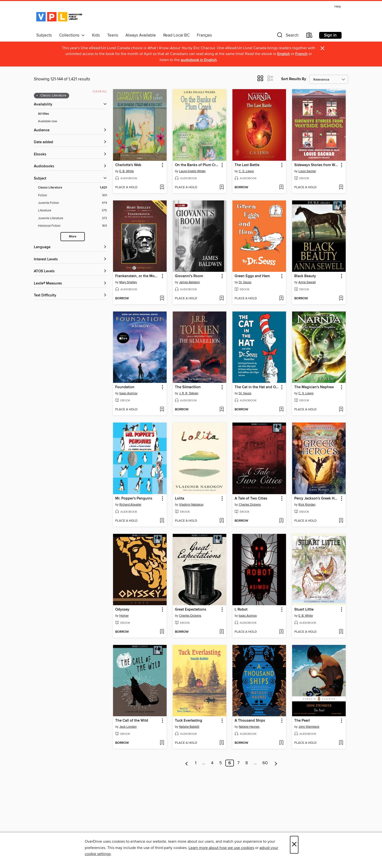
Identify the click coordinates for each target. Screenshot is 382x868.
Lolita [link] (180, 499)
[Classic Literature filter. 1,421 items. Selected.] (72, 188)
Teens (113, 35)
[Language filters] (70, 247)
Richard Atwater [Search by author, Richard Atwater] (130, 505)
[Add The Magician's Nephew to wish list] (341, 410)
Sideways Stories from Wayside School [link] (317, 165)
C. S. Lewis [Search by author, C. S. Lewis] (246, 171)
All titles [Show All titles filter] (43, 114)
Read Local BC (176, 35)
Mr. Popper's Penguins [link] (134, 499)
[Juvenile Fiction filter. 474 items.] (72, 203)
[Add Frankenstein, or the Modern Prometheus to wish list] (162, 299)
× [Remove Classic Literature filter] (37, 96)
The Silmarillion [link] (188, 387)
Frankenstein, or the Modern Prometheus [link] (138, 276)
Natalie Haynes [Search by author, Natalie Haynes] (249, 727)
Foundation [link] (125, 387)
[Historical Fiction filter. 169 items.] (72, 226)
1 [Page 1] (196, 763)
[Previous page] (187, 763)
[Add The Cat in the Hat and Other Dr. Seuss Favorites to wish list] (281, 410)
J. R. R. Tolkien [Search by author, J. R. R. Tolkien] (189, 393)
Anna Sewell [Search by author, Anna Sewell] (307, 282)
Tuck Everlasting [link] (189, 721)
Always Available (141, 35)
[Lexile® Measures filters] (70, 284)
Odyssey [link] (122, 610)
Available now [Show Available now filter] (48, 121)
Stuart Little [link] (304, 610)
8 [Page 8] (247, 763)
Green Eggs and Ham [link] (252, 276)
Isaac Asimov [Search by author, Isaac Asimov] (128, 393)
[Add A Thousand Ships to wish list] (281, 743)
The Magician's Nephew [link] (314, 387)
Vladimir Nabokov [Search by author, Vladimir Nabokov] (191, 505)
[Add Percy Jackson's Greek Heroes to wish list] (341, 521)
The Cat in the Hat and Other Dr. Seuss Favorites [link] (257, 387)
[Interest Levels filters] (70, 259)
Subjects (44, 35)
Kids (96, 35)
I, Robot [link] (241, 610)
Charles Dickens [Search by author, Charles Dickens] (250, 505)
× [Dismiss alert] (322, 48)
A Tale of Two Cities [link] (251, 499)
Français (204, 35)
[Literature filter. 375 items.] (72, 211)
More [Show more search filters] (73, 237)
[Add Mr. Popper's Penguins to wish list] (162, 521)
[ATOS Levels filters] (70, 271)
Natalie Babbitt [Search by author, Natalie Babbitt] (189, 727)
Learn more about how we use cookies (221, 848)
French (301, 54)
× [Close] (294, 845)
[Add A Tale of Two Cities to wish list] (281, 521)
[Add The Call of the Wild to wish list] (162, 743)
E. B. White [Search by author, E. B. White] (127, 171)
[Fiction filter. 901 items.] (72, 195)
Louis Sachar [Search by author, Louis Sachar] (307, 171)
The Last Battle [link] (247, 165)
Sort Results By (294, 79)
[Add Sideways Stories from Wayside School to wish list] (341, 188)
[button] (287, 36)
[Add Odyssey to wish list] (162, 632)
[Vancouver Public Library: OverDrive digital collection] (59, 17)
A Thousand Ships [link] (250, 721)
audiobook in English (199, 60)
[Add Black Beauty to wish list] (341, 299)
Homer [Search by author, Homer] (124, 616)
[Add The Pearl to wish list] (341, 743)
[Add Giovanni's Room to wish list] (222, 299)
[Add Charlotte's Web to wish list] (162, 188)
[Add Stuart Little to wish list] (341, 632)
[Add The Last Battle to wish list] (281, 188)
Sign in (330, 35)
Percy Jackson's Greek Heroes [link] (317, 499)
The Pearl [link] (302, 721)
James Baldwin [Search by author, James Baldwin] (189, 282)
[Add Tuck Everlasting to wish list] (222, 743)
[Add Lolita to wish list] (222, 521)
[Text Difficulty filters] (70, 296)
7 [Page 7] (238, 763)
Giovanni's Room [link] (189, 276)
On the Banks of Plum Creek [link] (197, 165)
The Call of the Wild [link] (132, 721)
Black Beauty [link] (305, 276)
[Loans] (309, 36)
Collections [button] (72, 35)
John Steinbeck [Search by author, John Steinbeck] (309, 727)
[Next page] (276, 763)
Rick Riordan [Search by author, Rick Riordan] (307, 505)
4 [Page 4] (212, 763)
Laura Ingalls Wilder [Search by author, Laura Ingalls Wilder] (192, 171)
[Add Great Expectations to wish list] (222, 632)
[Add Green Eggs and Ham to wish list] (281, 299)
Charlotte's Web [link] (128, 165)
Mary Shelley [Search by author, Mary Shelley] (128, 282)
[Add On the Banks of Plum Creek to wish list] (222, 188)
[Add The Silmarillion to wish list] (222, 410)
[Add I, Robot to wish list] (281, 632)
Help (338, 7)
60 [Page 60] (265, 763)
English (284, 54)
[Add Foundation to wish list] (162, 410)
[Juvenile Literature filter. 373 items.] (72, 218)
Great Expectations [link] (191, 610)
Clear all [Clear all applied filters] (100, 91)
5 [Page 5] (221, 763)
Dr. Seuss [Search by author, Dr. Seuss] (245, 282)
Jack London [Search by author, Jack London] (128, 727)
